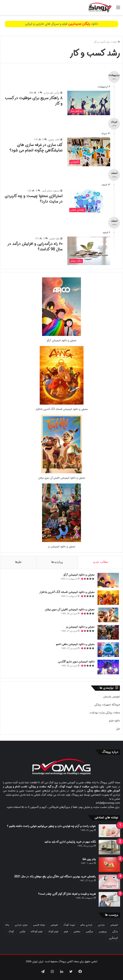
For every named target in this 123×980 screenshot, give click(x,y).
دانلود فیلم (114, 721)
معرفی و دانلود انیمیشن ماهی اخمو (75, 644)
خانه (116, 42)
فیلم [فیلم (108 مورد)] (66, 931)
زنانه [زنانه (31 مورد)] (7, 925)
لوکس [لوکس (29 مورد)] (22, 931)
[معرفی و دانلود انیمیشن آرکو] (61, 335)
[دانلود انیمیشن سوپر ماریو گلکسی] (108, 667)
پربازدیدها (57, 562)
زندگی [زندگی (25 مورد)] (115, 931)
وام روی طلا (89, 859)
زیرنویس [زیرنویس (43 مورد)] (103, 931)
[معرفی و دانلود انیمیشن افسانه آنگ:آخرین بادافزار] (62, 404)
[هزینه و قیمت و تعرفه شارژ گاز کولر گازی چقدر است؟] (109, 899)
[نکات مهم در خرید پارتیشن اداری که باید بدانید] (109, 847)
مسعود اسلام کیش (51, 191)
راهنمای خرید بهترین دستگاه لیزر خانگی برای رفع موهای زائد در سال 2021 (55, 877)
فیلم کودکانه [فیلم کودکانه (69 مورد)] (36, 931)
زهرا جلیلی (54, 239)
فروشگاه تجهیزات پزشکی (107, 705)
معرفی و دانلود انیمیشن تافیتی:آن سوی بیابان (62, 478)
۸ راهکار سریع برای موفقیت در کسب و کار (34, 101)
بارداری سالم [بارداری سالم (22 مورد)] (86, 925)
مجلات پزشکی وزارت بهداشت (105, 713)
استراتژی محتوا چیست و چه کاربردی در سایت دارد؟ (34, 199)
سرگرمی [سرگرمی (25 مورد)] (90, 931)
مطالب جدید (100, 562)
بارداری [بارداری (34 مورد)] (101, 925)
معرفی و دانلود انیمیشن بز (61, 547)
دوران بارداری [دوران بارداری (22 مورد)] (21, 925)
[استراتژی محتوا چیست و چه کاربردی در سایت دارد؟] (89, 201)
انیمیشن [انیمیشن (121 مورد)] (114, 925)
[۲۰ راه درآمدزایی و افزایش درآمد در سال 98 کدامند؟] (89, 251)
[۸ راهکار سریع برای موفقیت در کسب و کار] (89, 103)
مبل (118, 729)
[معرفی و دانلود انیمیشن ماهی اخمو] (108, 650)
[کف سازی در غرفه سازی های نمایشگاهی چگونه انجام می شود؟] (89, 152)
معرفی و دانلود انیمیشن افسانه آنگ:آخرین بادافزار (61, 409)
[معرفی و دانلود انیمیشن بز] (61, 541)
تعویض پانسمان (112, 697)
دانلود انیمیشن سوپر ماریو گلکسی (76, 662)
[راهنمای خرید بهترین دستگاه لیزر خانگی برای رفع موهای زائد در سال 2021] (109, 882)
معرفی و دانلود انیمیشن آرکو (62, 340)
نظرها (18, 562)
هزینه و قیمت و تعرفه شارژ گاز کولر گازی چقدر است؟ (67, 894)
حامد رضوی (54, 140)
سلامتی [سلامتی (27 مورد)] (77, 931)
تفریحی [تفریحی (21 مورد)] (54, 925)
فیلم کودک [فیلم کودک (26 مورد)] (53, 931)
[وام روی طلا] (109, 865)
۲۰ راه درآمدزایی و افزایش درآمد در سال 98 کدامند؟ (35, 247)
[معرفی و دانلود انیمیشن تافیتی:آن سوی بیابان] (61, 473)
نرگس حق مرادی (52, 93)
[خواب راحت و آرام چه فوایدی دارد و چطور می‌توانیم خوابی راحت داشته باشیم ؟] (109, 831)
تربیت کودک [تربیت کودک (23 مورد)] (69, 925)
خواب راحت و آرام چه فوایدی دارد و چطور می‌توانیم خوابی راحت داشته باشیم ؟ (51, 826)
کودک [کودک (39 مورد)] (11, 931)
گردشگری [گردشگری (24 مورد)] (113, 938)
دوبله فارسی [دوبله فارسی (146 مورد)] (39, 925)
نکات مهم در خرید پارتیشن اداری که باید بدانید (70, 842)
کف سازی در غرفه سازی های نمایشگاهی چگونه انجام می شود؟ (36, 148)
